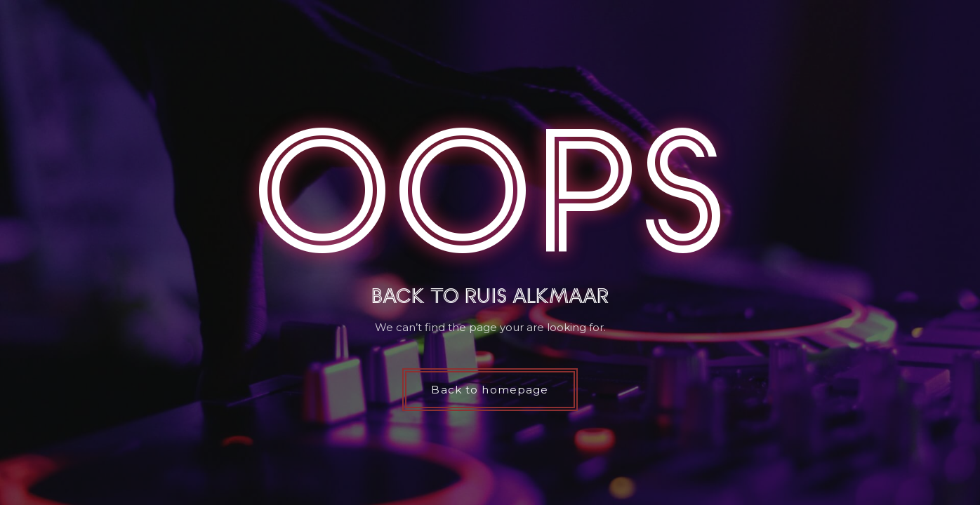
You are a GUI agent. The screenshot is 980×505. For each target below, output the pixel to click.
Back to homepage (490, 390)
